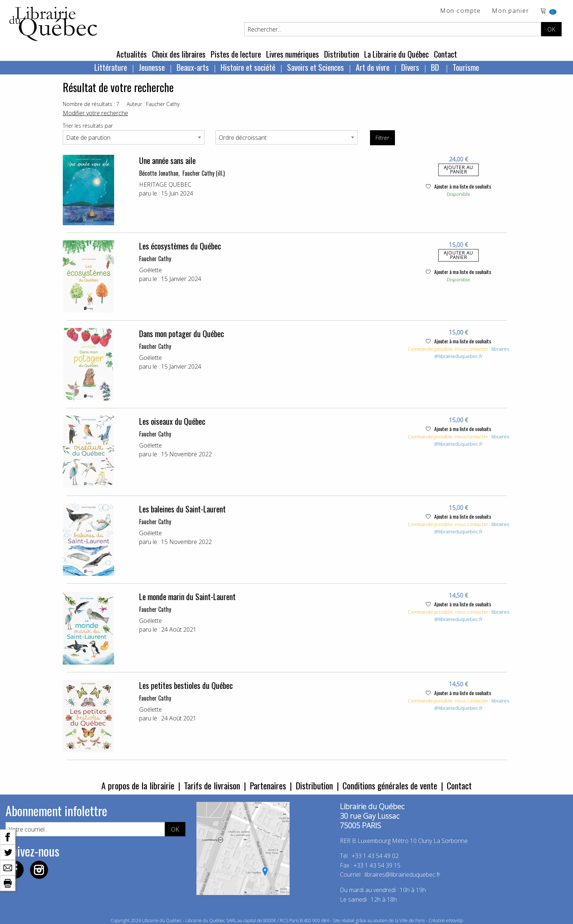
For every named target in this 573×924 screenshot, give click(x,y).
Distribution (342, 54)
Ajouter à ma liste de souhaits (458, 186)
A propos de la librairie (138, 785)
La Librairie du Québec (396, 54)
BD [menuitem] (436, 67)
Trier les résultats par (88, 126)
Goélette (150, 270)
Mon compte (460, 11)
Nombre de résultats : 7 (91, 104)
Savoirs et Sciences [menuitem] (315, 67)
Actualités (132, 54)
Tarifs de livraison (212, 785)
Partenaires (268, 785)
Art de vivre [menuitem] (373, 67)
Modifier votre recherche (95, 113)
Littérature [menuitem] (111, 67)
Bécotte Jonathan (159, 173)
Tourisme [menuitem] (466, 67)
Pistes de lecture (236, 54)
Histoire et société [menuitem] (248, 67)
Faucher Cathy (155, 259)
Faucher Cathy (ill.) (204, 173)
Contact (445, 54)
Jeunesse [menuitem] (152, 67)
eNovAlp (455, 921)
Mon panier (511, 11)
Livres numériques (293, 54)
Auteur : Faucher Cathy (153, 104)
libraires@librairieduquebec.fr (472, 353)
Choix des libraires (179, 54)
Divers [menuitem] (410, 67)
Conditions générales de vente (390, 785)
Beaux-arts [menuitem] (193, 67)
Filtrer (382, 138)
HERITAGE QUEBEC (165, 185)
